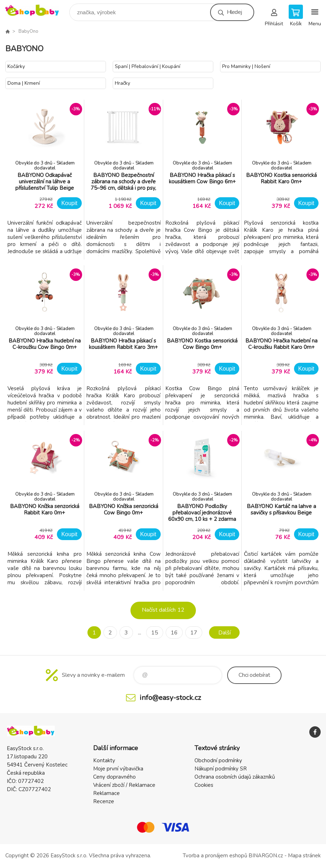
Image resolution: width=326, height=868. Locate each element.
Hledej (234, 12)
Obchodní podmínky (218, 760)
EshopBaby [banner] (37, 11)
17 (194, 633)
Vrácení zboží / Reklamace (124, 785)
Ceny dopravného (114, 777)
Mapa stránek (304, 856)
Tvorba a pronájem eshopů (215, 856)
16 (174, 633)
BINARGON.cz (266, 856)
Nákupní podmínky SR (221, 769)
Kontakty (104, 760)
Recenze (104, 801)
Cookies (204, 785)
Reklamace (106, 793)
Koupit (69, 203)
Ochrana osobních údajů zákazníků (235, 777)
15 (155, 633)
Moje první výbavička (118, 769)
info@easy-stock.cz (170, 698)
